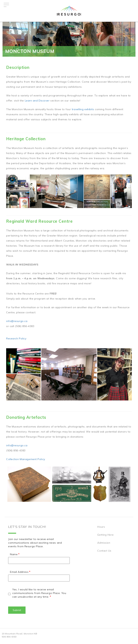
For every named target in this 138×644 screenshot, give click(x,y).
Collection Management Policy (26, 459)
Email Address (19, 572)
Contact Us (104, 551)
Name (14, 554)
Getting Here (105, 535)
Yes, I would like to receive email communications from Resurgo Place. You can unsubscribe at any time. (39, 593)
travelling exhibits (83, 109)
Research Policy (16, 338)
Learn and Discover (37, 101)
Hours (101, 527)
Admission (104, 543)
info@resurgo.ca (17, 321)
